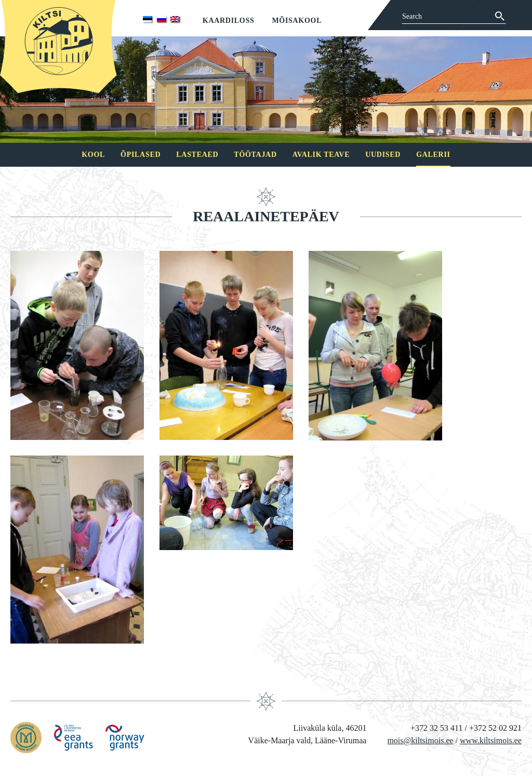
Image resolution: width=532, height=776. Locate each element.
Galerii (433, 155)
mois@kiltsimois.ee (420, 740)
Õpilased (141, 155)
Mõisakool (297, 21)
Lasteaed (197, 155)
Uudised (383, 155)
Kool (93, 155)
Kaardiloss (229, 21)
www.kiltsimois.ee (491, 740)
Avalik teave (321, 155)
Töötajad (255, 155)
